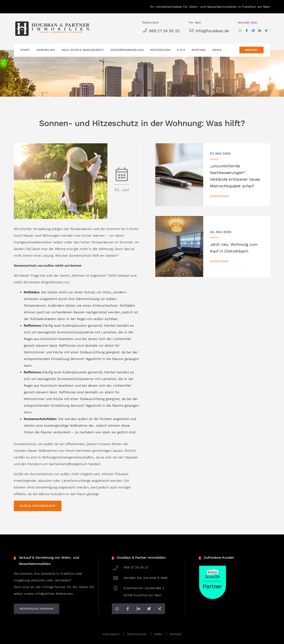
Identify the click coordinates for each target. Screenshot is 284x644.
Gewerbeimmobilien (127, 50)
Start (25, 50)
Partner (199, 50)
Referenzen (160, 50)
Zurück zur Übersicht (38, 506)
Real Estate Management (83, 50)
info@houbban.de (209, 31)
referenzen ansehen (36, 609)
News (217, 50)
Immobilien (46, 50)
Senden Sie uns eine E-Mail (140, 578)
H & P (181, 50)
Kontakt (251, 50)
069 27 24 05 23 (161, 31)
